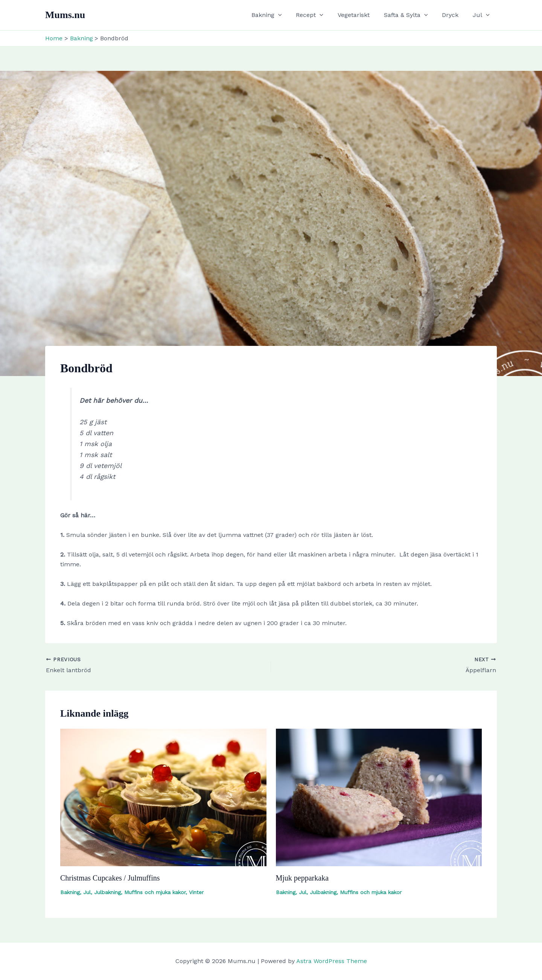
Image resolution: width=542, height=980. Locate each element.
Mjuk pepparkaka (302, 878)
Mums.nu (65, 15)
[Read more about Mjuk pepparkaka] (379, 797)
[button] (291, 15)
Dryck (454, 15)
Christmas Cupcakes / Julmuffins (110, 878)
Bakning (279, 15)
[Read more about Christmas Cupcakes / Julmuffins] (163, 797)
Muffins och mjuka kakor (155, 892)
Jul (482, 15)
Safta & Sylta (412, 15)
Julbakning (107, 892)
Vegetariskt (362, 15)
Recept (320, 15)
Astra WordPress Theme (332, 961)
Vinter (196, 892)
